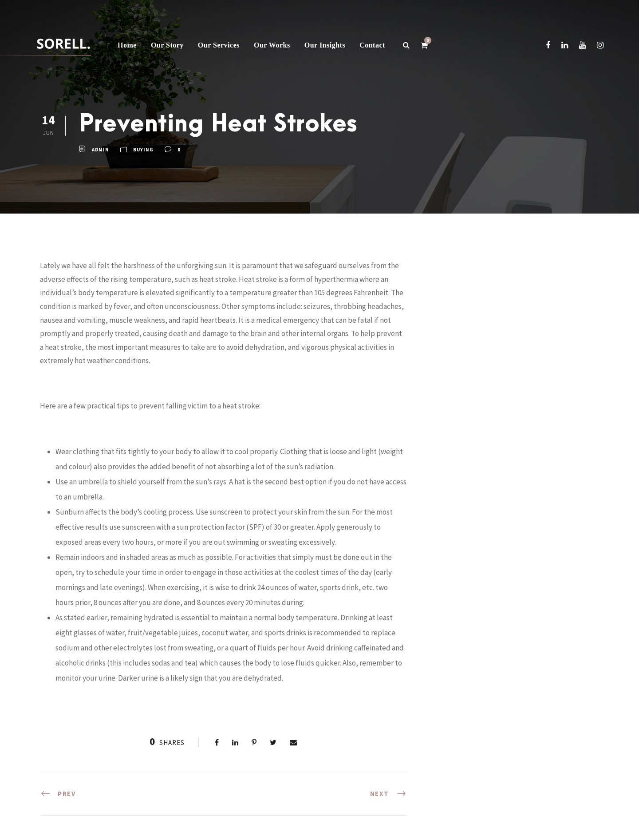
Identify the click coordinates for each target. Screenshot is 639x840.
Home (127, 45)
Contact (372, 45)
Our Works (272, 45)
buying (143, 150)
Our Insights (325, 45)
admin (101, 150)
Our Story (167, 45)
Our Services (219, 45)
